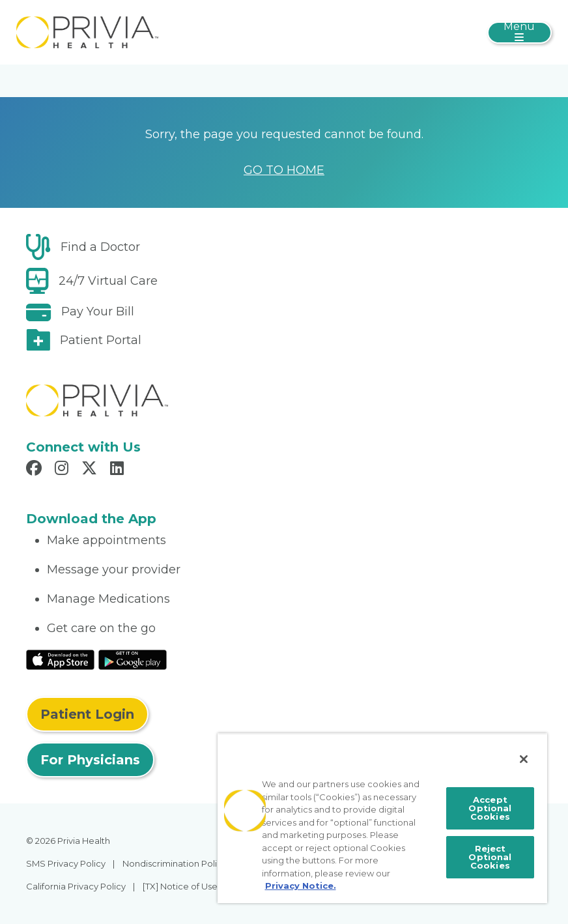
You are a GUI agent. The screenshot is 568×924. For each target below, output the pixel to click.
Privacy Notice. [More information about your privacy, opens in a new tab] (301, 886)
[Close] (524, 759)
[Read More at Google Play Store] (133, 659)
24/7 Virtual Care (108, 281)
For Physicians (90, 760)
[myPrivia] (87, 31)
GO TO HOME (284, 170)
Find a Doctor (100, 247)
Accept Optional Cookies (490, 808)
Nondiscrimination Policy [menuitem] (175, 863)
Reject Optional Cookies (490, 857)
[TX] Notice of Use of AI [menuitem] (190, 886)
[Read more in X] (91, 470)
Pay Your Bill (98, 311)
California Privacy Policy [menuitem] (76, 886)
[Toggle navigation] (519, 33)
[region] (382, 818)
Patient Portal (101, 340)
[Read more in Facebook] (36, 470)
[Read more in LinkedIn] (119, 470)
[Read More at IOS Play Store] (60, 659)
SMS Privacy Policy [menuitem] (66, 863)
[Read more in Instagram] (64, 470)
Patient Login (87, 714)
